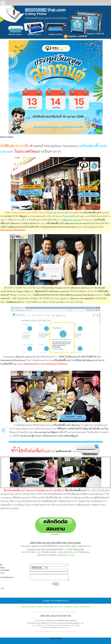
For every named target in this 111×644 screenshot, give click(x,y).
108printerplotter (85, 607)
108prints (33, 607)
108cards (76, 607)
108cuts (46, 607)
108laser (40, 607)
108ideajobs (25, 607)
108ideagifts (68, 607)
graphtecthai (53, 607)
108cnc (61, 607)
